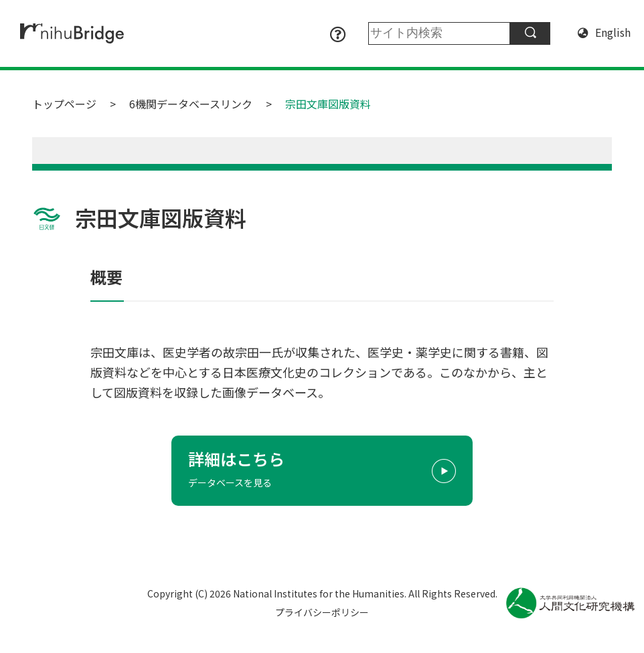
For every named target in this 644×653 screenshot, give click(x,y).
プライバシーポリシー (322, 612)
